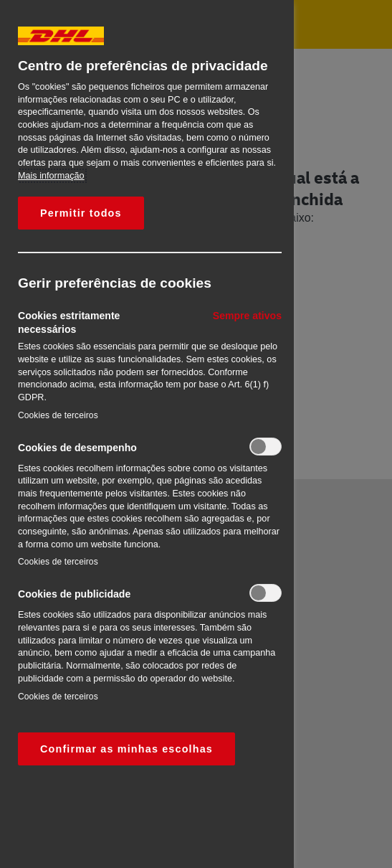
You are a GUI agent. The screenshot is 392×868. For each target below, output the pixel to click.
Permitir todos (81, 213)
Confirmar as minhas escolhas (126, 749)
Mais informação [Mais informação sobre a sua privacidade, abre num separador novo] (51, 176)
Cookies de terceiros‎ (58, 415)
